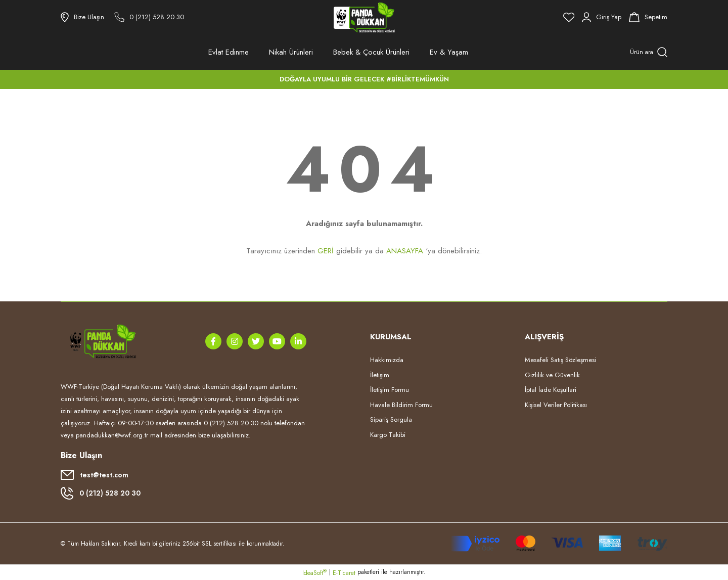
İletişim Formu (390, 390)
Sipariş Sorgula (391, 419)
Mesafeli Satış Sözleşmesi (560, 360)
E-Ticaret (344, 573)
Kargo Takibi (388, 435)
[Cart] (648, 17)
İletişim (380, 375)
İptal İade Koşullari (551, 390)
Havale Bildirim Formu (401, 405)
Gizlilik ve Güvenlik (552, 375)
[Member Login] (602, 17)
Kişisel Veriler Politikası (556, 405)
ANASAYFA (405, 251)
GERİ (326, 251)
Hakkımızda (387, 360)
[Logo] (364, 17)
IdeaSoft (314, 573)
